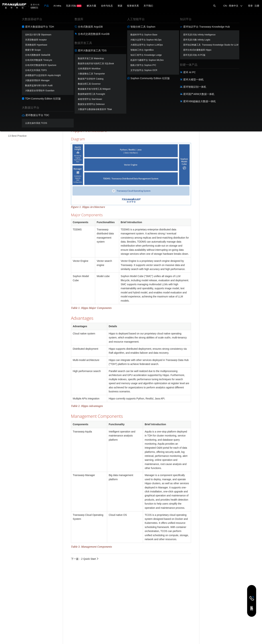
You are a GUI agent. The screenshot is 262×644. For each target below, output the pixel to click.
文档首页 (72, 15)
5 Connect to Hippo (19, 71)
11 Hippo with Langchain (22, 119)
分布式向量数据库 (14, 18)
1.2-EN (48, 18)
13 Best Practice (17, 136)
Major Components (215, 36)
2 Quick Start (15, 46)
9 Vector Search (17, 103)
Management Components (218, 45)
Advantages (210, 41)
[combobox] (51, 18)
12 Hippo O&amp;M (19, 128)
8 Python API (15, 95)
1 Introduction (16, 38)
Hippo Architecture (213, 26)
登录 (250, 6)
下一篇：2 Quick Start (85, 559)
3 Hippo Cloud (16, 54)
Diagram (210, 31)
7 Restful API (15, 87)
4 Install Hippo (16, 62)
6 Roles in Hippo (17, 79)
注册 (257, 6)
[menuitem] (32, 38)
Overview (208, 23)
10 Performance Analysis (22, 111)
